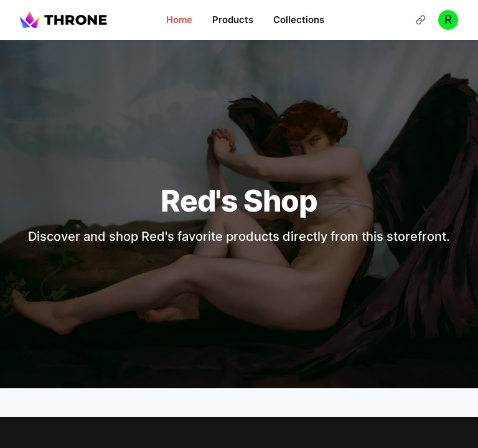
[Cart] (421, 20)
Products (233, 20)
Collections (299, 20)
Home (179, 20)
